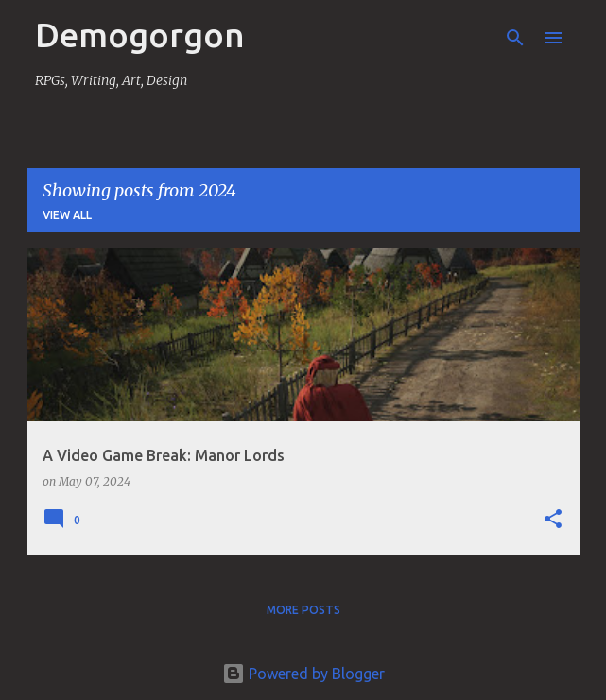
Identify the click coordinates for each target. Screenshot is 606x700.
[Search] (515, 38)
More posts (303, 610)
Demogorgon (140, 34)
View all (67, 215)
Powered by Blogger (303, 674)
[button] (553, 520)
